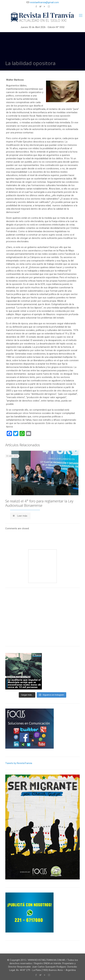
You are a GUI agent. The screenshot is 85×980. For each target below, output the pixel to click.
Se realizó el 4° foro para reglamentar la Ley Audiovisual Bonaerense (39, 503)
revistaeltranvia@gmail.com (44, 2)
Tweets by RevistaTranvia (19, 763)
